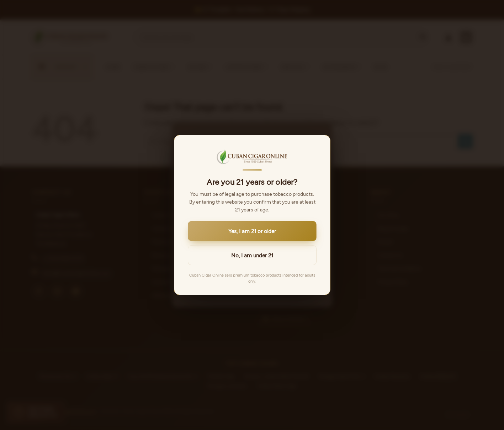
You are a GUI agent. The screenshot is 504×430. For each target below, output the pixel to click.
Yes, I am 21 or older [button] (252, 231)
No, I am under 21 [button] (252, 255)
